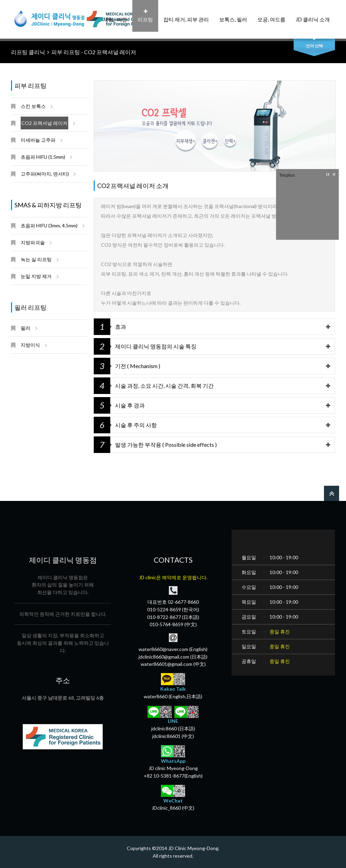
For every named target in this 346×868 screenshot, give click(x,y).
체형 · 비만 (115, 16)
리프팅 (145, 16)
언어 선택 (314, 46)
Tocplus (287, 175)
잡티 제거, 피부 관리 (186, 16)
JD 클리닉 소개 (313, 16)
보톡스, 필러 (233, 16)
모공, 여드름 (271, 16)
